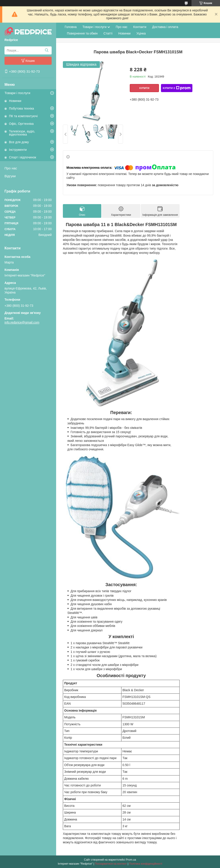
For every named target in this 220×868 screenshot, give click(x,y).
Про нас (11, 168)
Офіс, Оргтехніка (21, 124)
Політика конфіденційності (146, 864)
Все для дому (19, 142)
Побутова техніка (21, 108)
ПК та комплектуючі (23, 116)
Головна (71, 27)
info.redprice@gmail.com (22, 322)
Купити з (177, 88)
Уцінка (141, 33)
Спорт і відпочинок (23, 157)
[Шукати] (47, 50)
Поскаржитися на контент (111, 864)
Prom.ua (131, 860)
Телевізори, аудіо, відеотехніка (22, 133)
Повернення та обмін (82, 33)
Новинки (15, 101)
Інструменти (18, 150)
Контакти (140, 27)
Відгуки (10, 176)
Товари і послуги (17, 93)
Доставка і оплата (165, 27)
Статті (108, 33)
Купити (144, 88)
